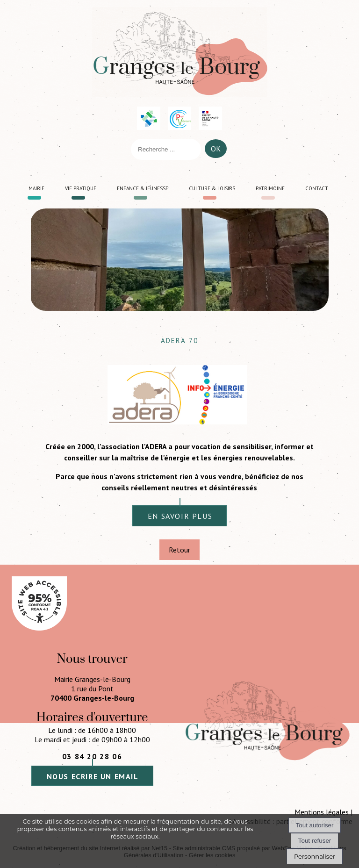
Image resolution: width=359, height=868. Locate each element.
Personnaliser (315, 856)
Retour (179, 550)
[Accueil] (180, 52)
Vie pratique (81, 187)
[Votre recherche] (166, 149)
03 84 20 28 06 (92, 756)
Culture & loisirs (212, 187)
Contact (317, 187)
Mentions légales (322, 812)
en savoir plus (180, 516)
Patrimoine (270, 187)
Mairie (36, 187)
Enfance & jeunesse (143, 187)
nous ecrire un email (93, 776)
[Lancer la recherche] (216, 151)
